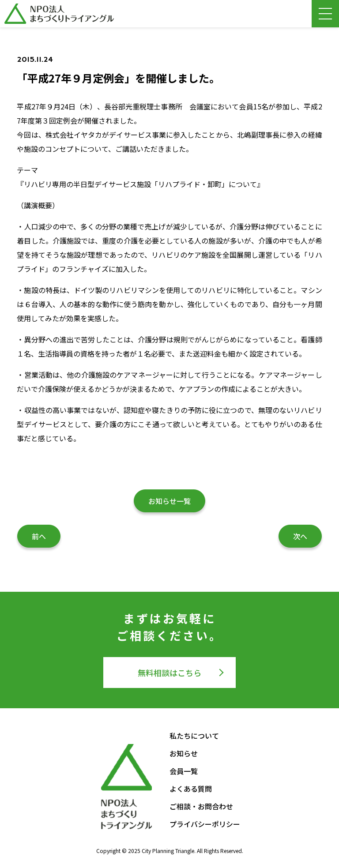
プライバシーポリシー (205, 824)
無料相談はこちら (169, 673)
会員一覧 (184, 771)
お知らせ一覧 (169, 501)
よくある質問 (191, 789)
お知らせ (184, 753)
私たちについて (194, 736)
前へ (39, 536)
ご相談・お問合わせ (201, 806)
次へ (300, 536)
